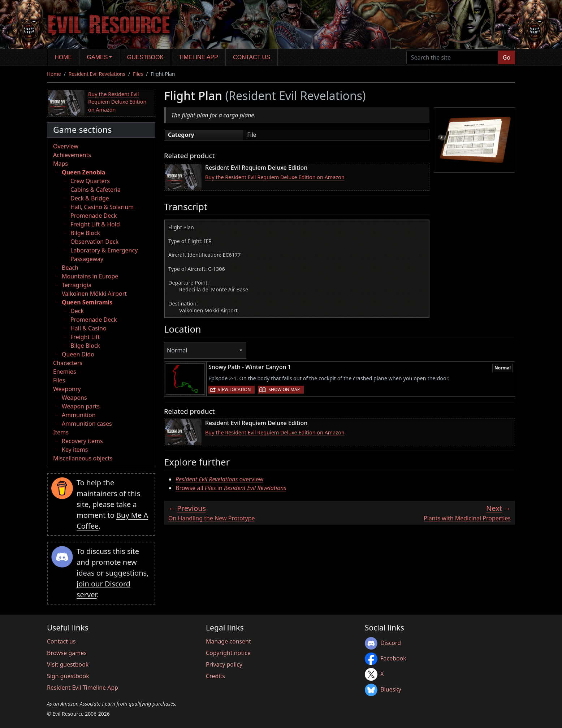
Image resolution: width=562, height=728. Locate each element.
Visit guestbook (68, 664)
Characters (68, 363)
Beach (70, 268)
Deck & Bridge (90, 198)
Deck (77, 311)
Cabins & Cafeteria (96, 190)
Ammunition (79, 415)
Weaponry (67, 389)
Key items (75, 450)
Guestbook (145, 57)
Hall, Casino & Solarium (102, 207)
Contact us (252, 57)
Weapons (74, 398)
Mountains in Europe (90, 276)
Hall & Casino (88, 328)
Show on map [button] (284, 389)
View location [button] (234, 389)
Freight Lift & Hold (95, 224)
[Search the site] (452, 57)
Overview (66, 146)
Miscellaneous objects (83, 458)
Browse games (67, 653)
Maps (60, 164)
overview (219, 479)
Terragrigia (77, 285)
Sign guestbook (68, 676)
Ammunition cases (87, 424)
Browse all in (231, 488)
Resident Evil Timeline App (83, 688)
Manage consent (228, 641)
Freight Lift (85, 337)
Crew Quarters (90, 181)
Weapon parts (81, 406)
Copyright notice (228, 653)
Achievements (72, 155)
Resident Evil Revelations (97, 74)
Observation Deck (94, 242)
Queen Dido (78, 354)
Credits (215, 676)
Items (61, 432)
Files (138, 74)
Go (507, 57)
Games (98, 57)
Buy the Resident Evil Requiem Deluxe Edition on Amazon (117, 102)
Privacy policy (224, 664)
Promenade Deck (94, 216)
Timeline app (198, 57)
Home (63, 57)
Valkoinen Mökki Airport (94, 294)
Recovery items (82, 441)
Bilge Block (85, 233)
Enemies (65, 372)
